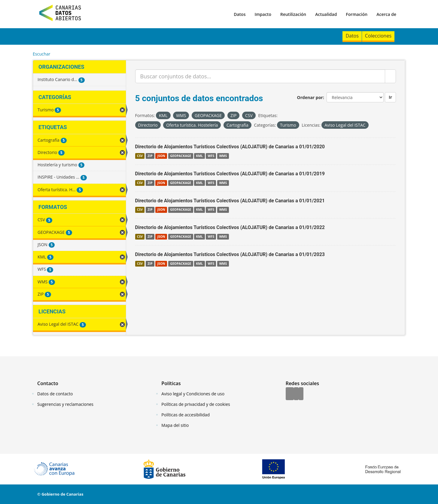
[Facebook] (290, 394)
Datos (240, 14)
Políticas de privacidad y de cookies (196, 404)
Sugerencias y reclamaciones (65, 404)
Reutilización (293, 14)
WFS (211, 156)
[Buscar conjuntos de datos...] (260, 76)
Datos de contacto (55, 394)
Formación (357, 14)
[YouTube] (301, 394)
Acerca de (386, 14)
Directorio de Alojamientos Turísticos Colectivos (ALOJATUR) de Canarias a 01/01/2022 (230, 227)
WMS (223, 156)
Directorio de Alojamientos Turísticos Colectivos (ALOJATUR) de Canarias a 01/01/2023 (230, 254)
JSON (161, 156)
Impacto (263, 14)
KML (199, 156)
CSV (140, 156)
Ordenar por (310, 97)
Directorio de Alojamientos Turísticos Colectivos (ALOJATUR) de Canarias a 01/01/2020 (230, 147)
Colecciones (378, 36)
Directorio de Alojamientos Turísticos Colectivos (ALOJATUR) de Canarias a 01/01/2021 (230, 201)
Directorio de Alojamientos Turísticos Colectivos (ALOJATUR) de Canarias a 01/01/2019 (230, 174)
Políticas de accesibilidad (186, 415)
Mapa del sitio (175, 425)
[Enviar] (390, 76)
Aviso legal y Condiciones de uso (193, 394)
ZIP (150, 156)
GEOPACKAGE (181, 156)
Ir (390, 97)
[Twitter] (296, 394)
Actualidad (326, 14)
